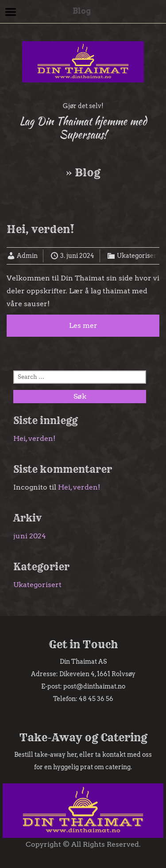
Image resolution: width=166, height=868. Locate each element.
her (72, 755)
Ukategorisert (138, 256)
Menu (11, 12)
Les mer (83, 325)
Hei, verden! (41, 229)
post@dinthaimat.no (94, 686)
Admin (27, 256)
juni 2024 (30, 536)
